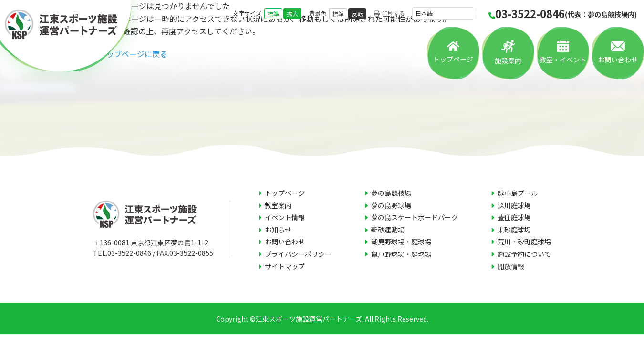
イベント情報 (285, 217)
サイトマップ (285, 266)
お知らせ (278, 230)
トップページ (453, 59)
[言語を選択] (443, 13)
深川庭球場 (514, 205)
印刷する (390, 14)
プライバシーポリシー (298, 254)
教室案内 (278, 205)
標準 (273, 14)
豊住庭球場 (514, 217)
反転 (357, 14)
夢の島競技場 (391, 193)
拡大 (292, 14)
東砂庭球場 (514, 230)
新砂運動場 (388, 230)
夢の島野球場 (391, 205)
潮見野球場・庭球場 (401, 242)
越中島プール (518, 193)
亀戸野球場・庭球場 (401, 254)
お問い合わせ (618, 60)
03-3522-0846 (563, 14)
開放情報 (511, 266)
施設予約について (524, 254)
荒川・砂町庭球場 (524, 242)
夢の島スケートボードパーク (415, 217)
